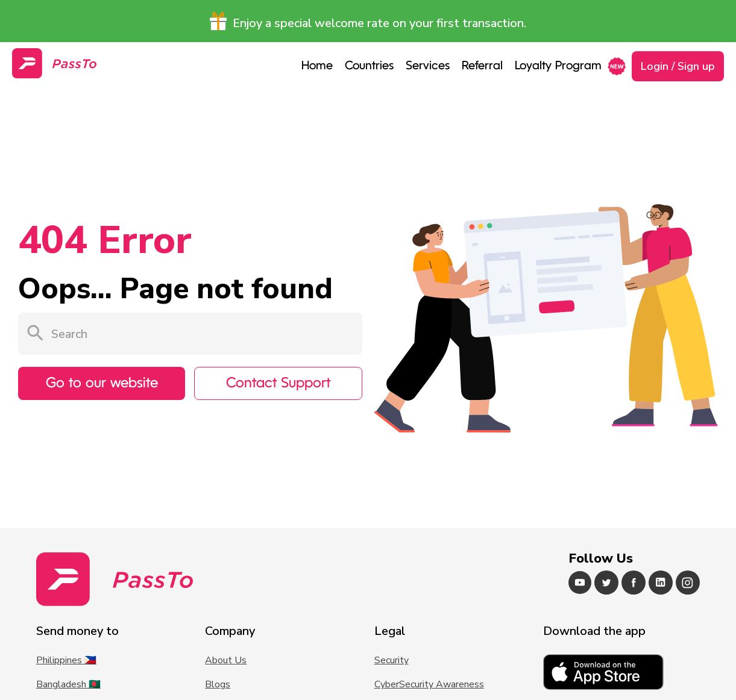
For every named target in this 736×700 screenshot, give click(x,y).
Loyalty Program (558, 66)
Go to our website (102, 384)
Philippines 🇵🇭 (66, 660)
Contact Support (278, 384)
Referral (482, 66)
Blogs (218, 684)
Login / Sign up (678, 66)
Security (392, 660)
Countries (369, 66)
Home (317, 66)
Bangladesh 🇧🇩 (68, 684)
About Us (226, 660)
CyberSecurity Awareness (429, 684)
